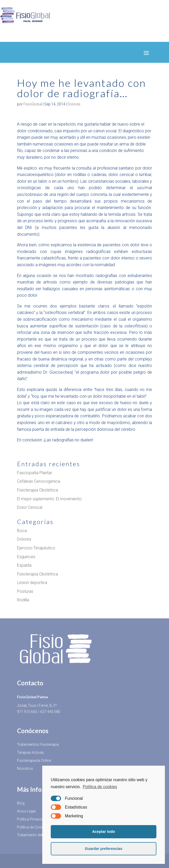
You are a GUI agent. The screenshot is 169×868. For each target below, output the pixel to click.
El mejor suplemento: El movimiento (49, 499)
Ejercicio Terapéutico (36, 548)
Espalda (24, 565)
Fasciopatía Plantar (35, 473)
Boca (22, 531)
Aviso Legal (26, 811)
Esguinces (26, 557)
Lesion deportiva (32, 583)
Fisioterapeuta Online (34, 761)
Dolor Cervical (30, 507)
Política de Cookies (32, 827)
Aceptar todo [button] (104, 832)
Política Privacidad (32, 819)
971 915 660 (27, 712)
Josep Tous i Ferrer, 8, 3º (37, 705)
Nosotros (25, 769)
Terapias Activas (31, 752)
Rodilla (23, 600)
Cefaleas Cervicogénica (39, 481)
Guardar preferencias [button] (104, 849)
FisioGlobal (33, 104)
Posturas (25, 591)
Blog (21, 803)
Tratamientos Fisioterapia (38, 744)
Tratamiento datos (32, 835)
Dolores (74, 104)
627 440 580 (50, 712)
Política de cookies (100, 787)
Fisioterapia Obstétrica (37, 490)
